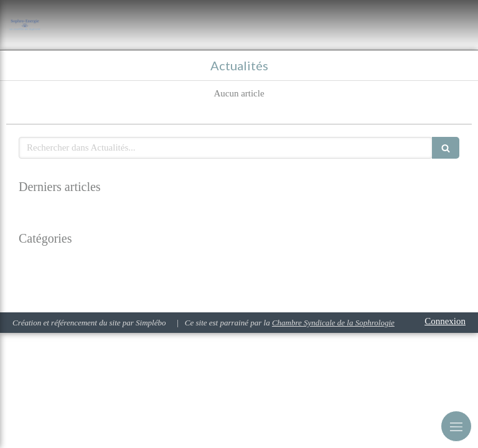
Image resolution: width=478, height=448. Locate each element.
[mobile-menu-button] (456, 426)
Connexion (445, 321)
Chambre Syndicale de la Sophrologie (333, 323)
